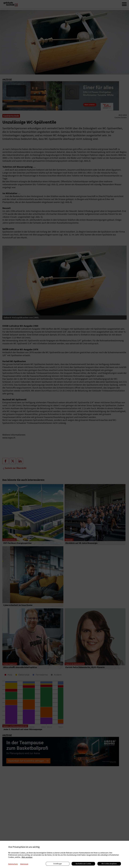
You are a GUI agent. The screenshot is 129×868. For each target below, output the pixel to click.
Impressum (24, 864)
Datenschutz (13, 864)
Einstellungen (58, 864)
